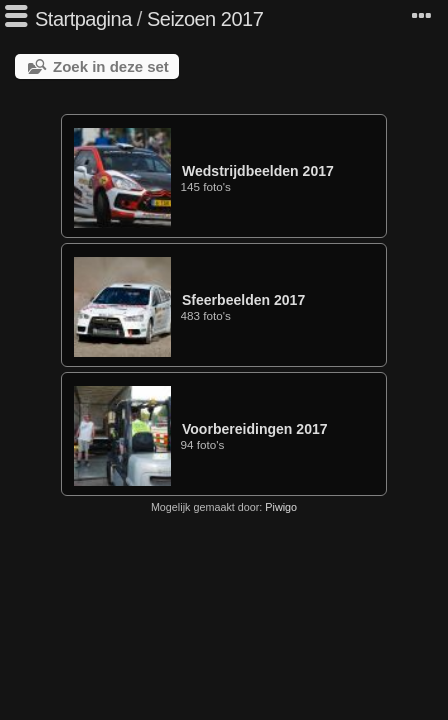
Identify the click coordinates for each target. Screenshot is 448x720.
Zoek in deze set (111, 66)
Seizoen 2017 (205, 19)
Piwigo (281, 507)
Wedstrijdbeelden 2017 (258, 171)
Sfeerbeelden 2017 (243, 300)
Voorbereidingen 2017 (255, 429)
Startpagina (83, 19)
